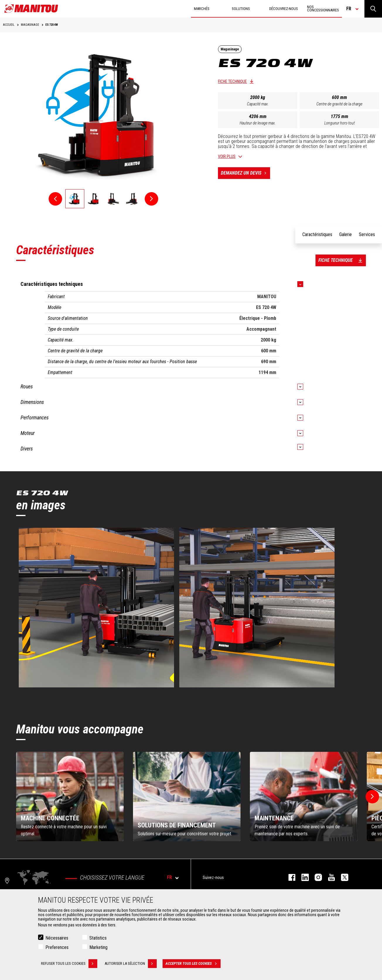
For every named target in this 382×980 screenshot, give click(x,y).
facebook (289, 877)
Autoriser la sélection (131, 964)
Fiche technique (232, 81)
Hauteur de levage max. (258, 123)
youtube (329, 877)
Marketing (98, 947)
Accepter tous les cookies (193, 964)
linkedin (302, 877)
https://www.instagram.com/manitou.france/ (315, 877)
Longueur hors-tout (340, 123)
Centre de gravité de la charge (339, 104)
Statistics (98, 938)
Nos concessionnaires (323, 8)
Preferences (57, 947)
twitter (342, 877)
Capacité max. (258, 104)
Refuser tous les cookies (69, 964)
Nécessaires (57, 938)
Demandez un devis (245, 173)
